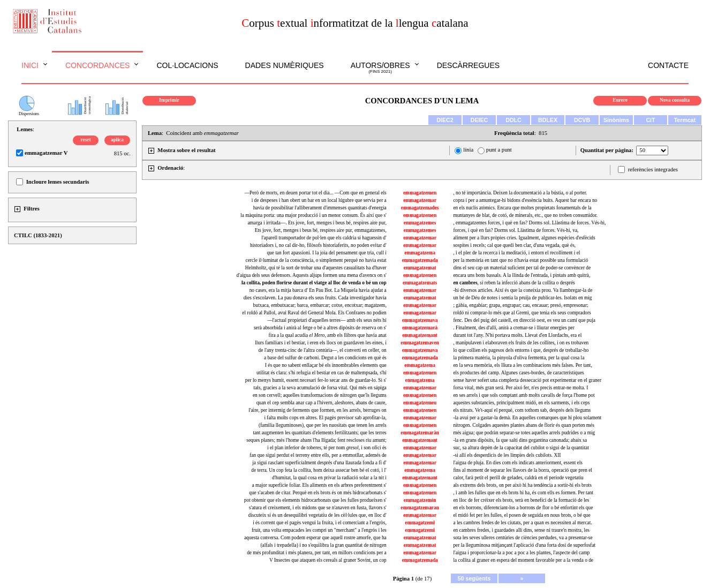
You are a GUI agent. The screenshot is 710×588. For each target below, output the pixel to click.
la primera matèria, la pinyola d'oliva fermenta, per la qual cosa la (519, 358)
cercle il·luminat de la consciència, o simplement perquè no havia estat (316, 260)
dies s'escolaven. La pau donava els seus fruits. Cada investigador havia (315, 298)
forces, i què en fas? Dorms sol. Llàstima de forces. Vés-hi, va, (516, 230)
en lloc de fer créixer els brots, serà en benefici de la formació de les (521, 500)
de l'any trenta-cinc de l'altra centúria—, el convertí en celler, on (323, 350)
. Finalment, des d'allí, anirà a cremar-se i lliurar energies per (513, 328)
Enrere (620, 100)
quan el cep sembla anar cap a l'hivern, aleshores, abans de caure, (322, 403)
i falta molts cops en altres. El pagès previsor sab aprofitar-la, (325, 418)
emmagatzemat (420, 268)
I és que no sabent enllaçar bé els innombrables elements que (326, 365)
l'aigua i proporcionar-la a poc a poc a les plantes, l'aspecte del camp (521, 553)
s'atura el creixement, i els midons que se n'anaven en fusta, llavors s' (318, 508)
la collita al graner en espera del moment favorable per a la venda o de (523, 560)
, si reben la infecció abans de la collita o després (514, 283)
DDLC (513, 120)
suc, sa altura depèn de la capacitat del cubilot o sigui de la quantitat (521, 448)
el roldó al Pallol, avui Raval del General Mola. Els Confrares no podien (314, 313)
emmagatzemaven (420, 343)
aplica (117, 140)
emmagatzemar (420, 200)
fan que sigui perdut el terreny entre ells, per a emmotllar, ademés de (318, 455)
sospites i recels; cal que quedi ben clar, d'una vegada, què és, (514, 245)
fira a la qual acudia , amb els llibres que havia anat (328, 335)
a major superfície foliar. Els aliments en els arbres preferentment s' (319, 485)
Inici (30, 65)
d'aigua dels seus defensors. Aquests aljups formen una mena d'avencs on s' (312, 275)
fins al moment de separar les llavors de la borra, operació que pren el (523, 470)
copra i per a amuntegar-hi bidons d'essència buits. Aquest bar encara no (525, 200)
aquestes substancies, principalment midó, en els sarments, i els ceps (521, 403)
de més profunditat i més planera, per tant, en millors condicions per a (317, 553)
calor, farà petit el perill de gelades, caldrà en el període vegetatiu (518, 478)
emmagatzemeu (420, 403)
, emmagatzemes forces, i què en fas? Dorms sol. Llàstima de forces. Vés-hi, (529, 223)
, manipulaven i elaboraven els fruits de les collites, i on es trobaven (521, 343)
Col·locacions (187, 65)
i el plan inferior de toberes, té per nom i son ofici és (327, 448)
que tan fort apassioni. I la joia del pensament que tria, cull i (326, 253)
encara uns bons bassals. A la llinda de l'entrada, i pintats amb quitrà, (522, 275)
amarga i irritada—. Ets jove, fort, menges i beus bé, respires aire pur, (317, 223)
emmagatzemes (420, 223)
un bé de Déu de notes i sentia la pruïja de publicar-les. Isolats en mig (522, 298)
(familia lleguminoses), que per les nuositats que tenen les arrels (323, 425)
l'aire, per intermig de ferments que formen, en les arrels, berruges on (318, 410)
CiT (650, 120)
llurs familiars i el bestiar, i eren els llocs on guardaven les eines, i (320, 343)
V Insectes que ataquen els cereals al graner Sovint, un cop (328, 560)
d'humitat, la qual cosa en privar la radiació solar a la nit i (329, 478)
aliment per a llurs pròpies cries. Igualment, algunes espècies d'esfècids (524, 238)
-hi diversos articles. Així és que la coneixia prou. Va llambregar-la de (523, 290)
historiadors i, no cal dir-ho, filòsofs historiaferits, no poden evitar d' (318, 245)
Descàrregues (468, 65)
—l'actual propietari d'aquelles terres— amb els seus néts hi (327, 320)
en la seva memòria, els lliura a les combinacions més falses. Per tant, (522, 365)
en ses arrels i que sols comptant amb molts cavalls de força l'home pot (524, 395)
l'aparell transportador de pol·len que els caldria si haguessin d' (324, 238)
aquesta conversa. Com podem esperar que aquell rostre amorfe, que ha (315, 538)
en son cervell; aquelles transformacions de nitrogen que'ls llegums (320, 395)
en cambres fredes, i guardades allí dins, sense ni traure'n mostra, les (521, 530)
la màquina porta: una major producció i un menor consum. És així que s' (314, 215)
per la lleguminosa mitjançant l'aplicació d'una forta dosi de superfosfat (524, 545)
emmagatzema (420, 253)
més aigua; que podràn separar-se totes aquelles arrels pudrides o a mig (524, 433)
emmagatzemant (420, 335)
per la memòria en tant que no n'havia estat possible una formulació (520, 260)
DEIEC (479, 120)
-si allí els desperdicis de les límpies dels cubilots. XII (507, 455)
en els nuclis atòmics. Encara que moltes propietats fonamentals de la (522, 208)
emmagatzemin (420, 500)
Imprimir (169, 100)
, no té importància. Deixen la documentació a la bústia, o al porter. (520, 193)
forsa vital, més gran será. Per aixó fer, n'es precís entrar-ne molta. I (520, 388)
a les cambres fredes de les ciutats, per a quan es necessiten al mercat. (522, 523)
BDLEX (548, 120)
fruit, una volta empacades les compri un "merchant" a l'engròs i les (319, 530)
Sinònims (616, 120)
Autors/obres (380, 68)
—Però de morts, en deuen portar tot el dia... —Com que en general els (316, 193)
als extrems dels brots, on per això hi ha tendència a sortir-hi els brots (522, 485)
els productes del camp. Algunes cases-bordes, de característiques (518, 373)
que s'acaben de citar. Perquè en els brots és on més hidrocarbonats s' (318, 493)
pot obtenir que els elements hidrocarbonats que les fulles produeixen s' (315, 500)
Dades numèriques (285, 65)
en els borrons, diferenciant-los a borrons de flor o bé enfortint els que (523, 508)
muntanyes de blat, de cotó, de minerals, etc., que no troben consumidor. (525, 215)
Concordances (98, 65)
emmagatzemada (420, 260)
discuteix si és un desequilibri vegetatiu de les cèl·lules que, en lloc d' (318, 515)
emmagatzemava (420, 320)
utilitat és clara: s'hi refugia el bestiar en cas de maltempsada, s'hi (322, 373)
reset (86, 140)
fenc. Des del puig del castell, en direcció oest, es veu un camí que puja (524, 320)
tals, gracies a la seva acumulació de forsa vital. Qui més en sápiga (320, 388)
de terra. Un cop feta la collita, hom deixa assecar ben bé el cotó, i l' (319, 470)
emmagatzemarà (420, 328)
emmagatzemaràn (420, 433)
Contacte (668, 65)
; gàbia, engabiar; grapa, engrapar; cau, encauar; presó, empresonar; (520, 305)
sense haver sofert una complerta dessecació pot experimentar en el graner (527, 380)
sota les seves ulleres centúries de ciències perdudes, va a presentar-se (523, 538)
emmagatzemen (420, 193)
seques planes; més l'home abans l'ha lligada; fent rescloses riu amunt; (316, 440)
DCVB (582, 120)
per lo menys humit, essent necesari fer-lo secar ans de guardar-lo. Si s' (316, 380)
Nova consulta (675, 100)
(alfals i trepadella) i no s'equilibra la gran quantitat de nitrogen (323, 545)
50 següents (474, 578)
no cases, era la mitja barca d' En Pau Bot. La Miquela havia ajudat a (318, 290)
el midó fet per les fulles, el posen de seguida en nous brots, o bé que (522, 515)
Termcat (685, 120)
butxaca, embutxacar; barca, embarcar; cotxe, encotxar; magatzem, (320, 305)
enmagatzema (420, 380)
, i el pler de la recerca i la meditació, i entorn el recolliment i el (516, 253)
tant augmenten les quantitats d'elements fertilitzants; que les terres (319, 433)
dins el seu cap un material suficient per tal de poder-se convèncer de (522, 268)
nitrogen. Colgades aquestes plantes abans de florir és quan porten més (523, 425)
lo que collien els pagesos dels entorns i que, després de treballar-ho (521, 350)
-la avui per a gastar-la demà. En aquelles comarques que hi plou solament (527, 418)
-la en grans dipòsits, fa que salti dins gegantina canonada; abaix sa (520, 440)
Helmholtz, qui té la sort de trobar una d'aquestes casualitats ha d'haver (316, 268)
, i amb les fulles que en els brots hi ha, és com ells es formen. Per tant (523, 493)
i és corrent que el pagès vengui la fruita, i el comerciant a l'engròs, (320, 523)
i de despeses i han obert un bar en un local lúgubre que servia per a (319, 200)
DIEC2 (445, 120)
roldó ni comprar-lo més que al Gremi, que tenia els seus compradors (522, 313)
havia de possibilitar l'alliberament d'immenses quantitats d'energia (320, 208)
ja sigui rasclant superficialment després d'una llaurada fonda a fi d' (319, 463)
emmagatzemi (420, 523)
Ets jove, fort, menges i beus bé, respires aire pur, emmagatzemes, (321, 230)
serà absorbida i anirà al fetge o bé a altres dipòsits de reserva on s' (320, 328)
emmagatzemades (420, 208)
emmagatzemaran (420, 508)
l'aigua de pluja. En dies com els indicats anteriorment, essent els (518, 463)
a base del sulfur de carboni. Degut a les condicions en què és (325, 358)
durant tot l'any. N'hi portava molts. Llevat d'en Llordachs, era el (517, 335)
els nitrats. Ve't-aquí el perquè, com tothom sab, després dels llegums (522, 410)
